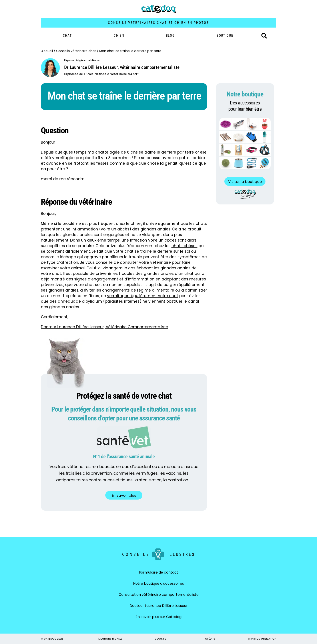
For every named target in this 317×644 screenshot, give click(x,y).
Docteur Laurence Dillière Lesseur (159, 606)
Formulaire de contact (158, 573)
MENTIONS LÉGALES (110, 639)
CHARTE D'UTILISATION (262, 639)
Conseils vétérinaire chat (76, 51)
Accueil (47, 51)
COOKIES (160, 639)
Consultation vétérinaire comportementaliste (159, 595)
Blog (170, 36)
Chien (119, 36)
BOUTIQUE (225, 36)
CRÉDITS (210, 639)
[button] (264, 36)
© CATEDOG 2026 (52, 639)
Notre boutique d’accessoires (159, 584)
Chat (67, 36)
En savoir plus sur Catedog (158, 617)
